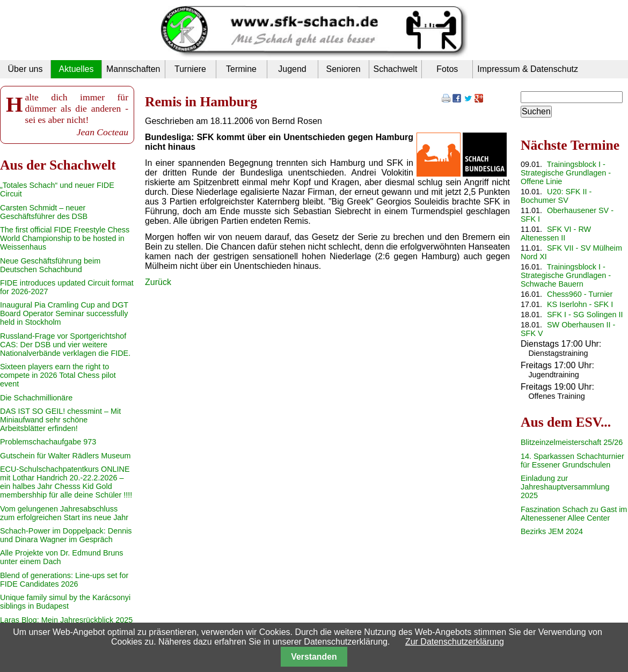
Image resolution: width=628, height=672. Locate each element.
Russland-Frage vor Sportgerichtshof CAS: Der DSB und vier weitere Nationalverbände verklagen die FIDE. (65, 345)
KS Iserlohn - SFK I (580, 304)
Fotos (447, 69)
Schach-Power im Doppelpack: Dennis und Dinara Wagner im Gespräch (66, 535)
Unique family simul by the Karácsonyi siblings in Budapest (65, 602)
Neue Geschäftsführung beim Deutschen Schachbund (50, 265)
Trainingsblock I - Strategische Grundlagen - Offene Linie (566, 173)
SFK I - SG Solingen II (585, 315)
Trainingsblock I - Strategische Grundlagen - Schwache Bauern (566, 275)
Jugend (292, 69)
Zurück (158, 282)
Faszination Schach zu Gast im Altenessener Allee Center (574, 514)
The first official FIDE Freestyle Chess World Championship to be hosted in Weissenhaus (65, 238)
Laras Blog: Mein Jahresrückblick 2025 (66, 620)
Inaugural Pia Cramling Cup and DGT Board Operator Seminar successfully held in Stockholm (64, 313)
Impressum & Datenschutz (528, 69)
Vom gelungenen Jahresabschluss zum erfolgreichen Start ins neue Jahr (64, 513)
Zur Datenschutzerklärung (455, 642)
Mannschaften (133, 69)
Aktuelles (76, 69)
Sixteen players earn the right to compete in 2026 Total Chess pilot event (58, 375)
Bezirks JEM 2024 (552, 531)
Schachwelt (396, 69)
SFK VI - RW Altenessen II (556, 233)
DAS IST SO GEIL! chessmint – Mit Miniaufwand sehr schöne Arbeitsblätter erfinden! (60, 420)
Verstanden (314, 657)
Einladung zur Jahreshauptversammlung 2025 (565, 487)
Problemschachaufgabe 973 (48, 442)
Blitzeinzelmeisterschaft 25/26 (572, 442)
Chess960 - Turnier (580, 294)
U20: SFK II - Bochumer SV (556, 196)
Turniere (190, 69)
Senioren (343, 69)
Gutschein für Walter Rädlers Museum (65, 456)
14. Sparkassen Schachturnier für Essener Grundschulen (572, 461)
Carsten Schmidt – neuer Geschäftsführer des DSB (44, 212)
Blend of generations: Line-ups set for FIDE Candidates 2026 (64, 580)
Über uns (25, 69)
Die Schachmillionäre (36, 398)
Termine (241, 69)
